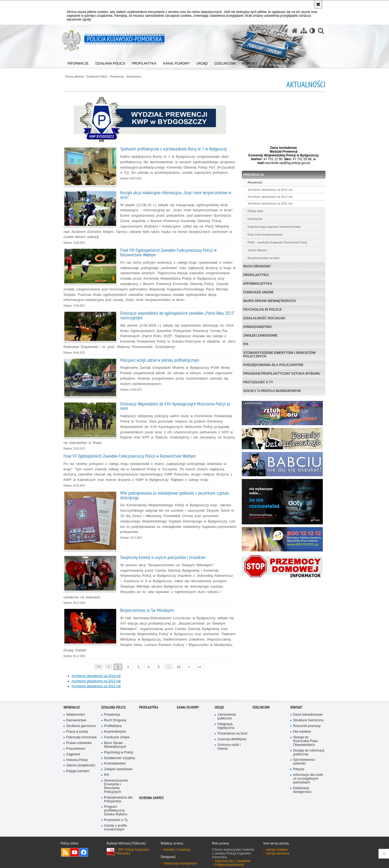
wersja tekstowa (278, 853)
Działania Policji (97, 77)
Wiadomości (76, 715)
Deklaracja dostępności (302, 790)
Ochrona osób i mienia (229, 747)
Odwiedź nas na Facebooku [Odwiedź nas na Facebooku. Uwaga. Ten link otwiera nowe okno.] (84, 852)
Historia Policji (77, 760)
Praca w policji (77, 732)
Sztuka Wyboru (257, 250)
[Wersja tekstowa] (312, 31)
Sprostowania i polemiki (304, 762)
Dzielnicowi (255, 219)
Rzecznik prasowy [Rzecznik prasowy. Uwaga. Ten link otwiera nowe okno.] (307, 726)
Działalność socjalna (264, 318)
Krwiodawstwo (258, 327)
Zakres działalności (81, 765)
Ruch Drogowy (257, 266)
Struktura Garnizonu (308, 720)
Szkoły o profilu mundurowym (272, 391)
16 (178, 667)
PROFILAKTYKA (149, 707)
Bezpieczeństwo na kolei (263, 258)
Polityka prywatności (229, 865)
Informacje (72, 707)
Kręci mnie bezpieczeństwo (265, 234)
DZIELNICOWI (261, 707)
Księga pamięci (78, 771)
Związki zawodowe (261, 336)
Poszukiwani (76, 749)
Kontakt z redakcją (177, 850)
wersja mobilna (277, 850)
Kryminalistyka (258, 284)
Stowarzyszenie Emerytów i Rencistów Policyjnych (280, 355)
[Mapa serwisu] (304, 31)
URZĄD (219, 707)
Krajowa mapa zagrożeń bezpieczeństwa (274, 227)
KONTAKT (296, 707)
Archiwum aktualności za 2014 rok (96, 676)
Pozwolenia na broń (232, 734)
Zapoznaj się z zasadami (233, 861)
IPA (246, 344)
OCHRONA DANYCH (151, 798)
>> (198, 666)
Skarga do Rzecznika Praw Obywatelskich (305, 741)
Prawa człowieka (79, 743)
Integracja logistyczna (226, 726)
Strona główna (74, 77)
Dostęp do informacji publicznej (309, 753)
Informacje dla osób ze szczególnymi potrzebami (308, 779)
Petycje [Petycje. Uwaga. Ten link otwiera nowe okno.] (299, 769)
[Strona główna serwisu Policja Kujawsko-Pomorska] (295, 31)
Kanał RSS (65, 852)
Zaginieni (73, 754)
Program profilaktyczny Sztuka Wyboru (282, 374)
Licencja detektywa (232, 739)
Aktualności (134, 77)
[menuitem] (78, 62)
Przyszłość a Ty (258, 382)
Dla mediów (302, 732)
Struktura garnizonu (81, 726)
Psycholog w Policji (262, 310)
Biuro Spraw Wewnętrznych (270, 301)
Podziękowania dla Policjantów (273, 365)
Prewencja (117, 77)
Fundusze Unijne (259, 292)
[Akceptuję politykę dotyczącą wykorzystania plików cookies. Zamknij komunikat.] (318, 4)
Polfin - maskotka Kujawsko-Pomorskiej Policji (277, 242)
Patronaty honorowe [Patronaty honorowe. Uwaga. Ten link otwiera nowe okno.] (81, 737)
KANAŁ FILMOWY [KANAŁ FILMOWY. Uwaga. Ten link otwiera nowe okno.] (188, 707)
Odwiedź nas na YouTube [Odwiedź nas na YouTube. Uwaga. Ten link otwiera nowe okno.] (75, 852)
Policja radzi (255, 211)
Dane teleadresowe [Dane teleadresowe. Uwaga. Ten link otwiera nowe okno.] (308, 715)
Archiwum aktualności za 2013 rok (96, 681)
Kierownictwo (76, 720)
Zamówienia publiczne (227, 717)
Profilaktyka (256, 275)
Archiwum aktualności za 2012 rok (96, 686)
